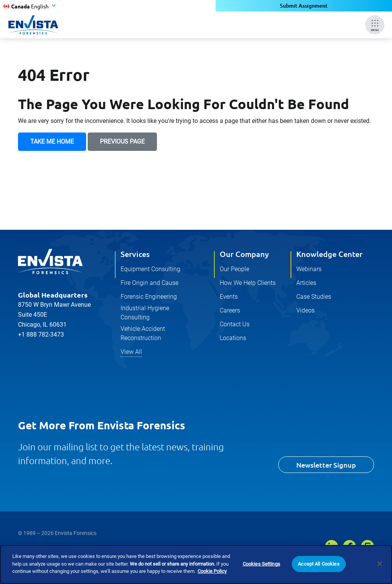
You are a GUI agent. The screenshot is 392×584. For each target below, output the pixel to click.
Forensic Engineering (149, 297)
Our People (234, 269)
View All (131, 352)
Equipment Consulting (150, 269)
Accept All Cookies (318, 564)
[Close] (380, 564)
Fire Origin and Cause (149, 283)
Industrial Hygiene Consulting (145, 313)
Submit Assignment (304, 6)
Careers (230, 310)
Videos (305, 310)
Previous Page (122, 142)
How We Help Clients (248, 283)
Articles (306, 283)
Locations (233, 338)
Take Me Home (52, 142)
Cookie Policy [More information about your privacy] (212, 572)
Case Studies (314, 297)
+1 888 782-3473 (41, 335)
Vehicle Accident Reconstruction (143, 333)
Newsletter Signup (326, 465)
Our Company (244, 254)
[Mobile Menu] (375, 25)
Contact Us (235, 324)
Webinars (309, 269)
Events (229, 297)
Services (135, 254)
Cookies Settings (261, 564)
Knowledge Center (329, 254)
